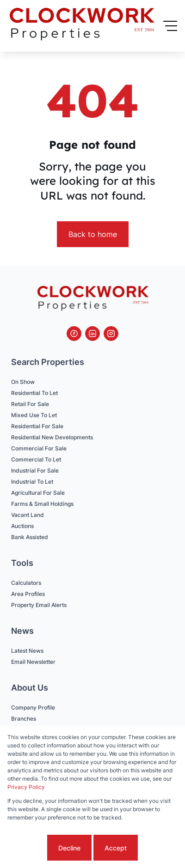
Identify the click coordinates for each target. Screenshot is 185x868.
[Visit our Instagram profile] (111, 334)
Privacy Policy (26, 787)
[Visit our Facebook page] (74, 334)
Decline (69, 848)
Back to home (93, 234)
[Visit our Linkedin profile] (92, 334)
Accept (116, 848)
